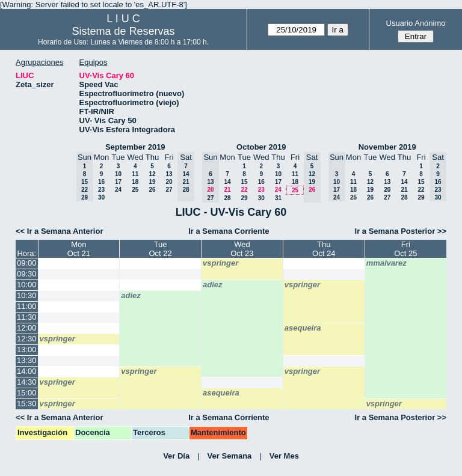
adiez (213, 285)
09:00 (27, 263)
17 (118, 182)
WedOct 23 (242, 249)
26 (152, 190)
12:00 (27, 328)
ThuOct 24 (324, 249)
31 (278, 198)
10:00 (27, 285)
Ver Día (176, 456)
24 (118, 190)
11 (135, 174)
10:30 (27, 295)
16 (101, 182)
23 (101, 190)
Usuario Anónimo (416, 23)
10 (118, 174)
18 (135, 182)
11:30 (27, 317)
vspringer (220, 263)
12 (152, 174)
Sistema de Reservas (124, 31)
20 (169, 182)
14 (227, 182)
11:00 (27, 306)
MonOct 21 (79, 249)
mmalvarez (387, 263)
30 (101, 197)
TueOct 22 (160, 249)
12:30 (27, 339)
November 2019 (387, 147)
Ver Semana (230, 456)
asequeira (303, 328)
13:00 (27, 349)
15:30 (27, 404)
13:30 (27, 360)
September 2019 (135, 147)
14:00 (27, 371)
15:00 (27, 393)
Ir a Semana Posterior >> (401, 231)
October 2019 (261, 147)
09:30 (27, 274)
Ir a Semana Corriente (229, 231)
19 (152, 182)
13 (169, 174)
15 (244, 182)
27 (169, 190)
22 (244, 190)
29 (244, 198)
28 (227, 198)
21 (227, 190)
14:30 (27, 382)
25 (135, 190)
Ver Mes (284, 456)
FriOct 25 (405, 249)
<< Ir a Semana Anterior (59, 231)
